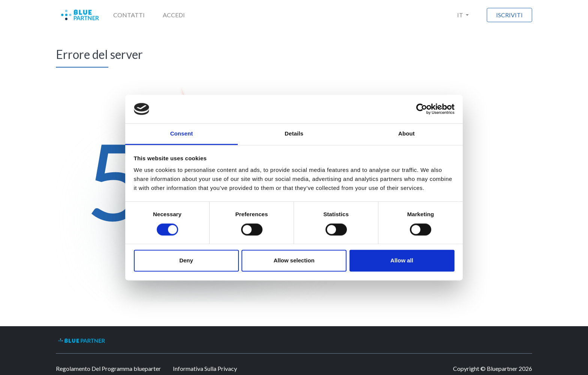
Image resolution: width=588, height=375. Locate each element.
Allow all (402, 261)
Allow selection (294, 261)
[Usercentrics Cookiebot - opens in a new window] (422, 109)
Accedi (174, 15)
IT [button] (461, 15)
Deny (186, 261)
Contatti (129, 15)
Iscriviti (509, 15)
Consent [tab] (182, 134)
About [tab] (406, 134)
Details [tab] (294, 134)
